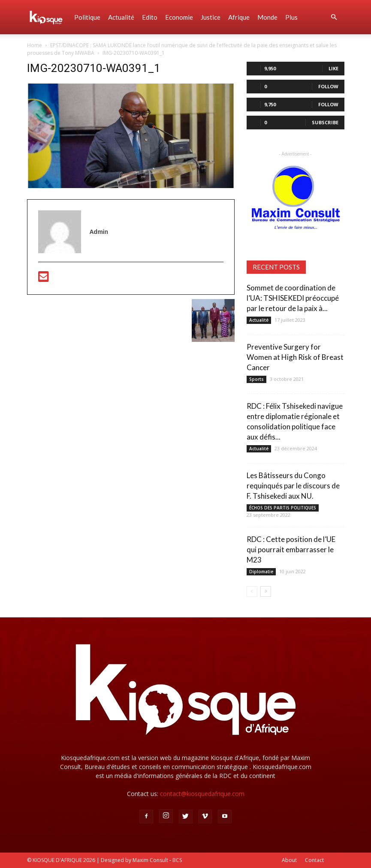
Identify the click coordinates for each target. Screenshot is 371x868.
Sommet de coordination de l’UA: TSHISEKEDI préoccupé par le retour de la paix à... (293, 298)
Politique (87, 17)
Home (35, 45)
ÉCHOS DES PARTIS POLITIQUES (283, 508)
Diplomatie (261, 572)
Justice (211, 17)
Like (333, 68)
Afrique (239, 17)
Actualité (121, 17)
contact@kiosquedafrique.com (202, 794)
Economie (179, 17)
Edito (150, 17)
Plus (291, 17)
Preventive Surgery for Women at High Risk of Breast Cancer (295, 357)
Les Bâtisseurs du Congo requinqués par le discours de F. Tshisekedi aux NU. (293, 486)
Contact (314, 860)
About (289, 860)
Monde (267, 17)
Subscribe (325, 122)
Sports (256, 379)
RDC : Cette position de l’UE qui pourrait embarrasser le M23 (291, 549)
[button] (334, 17)
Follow (328, 86)
